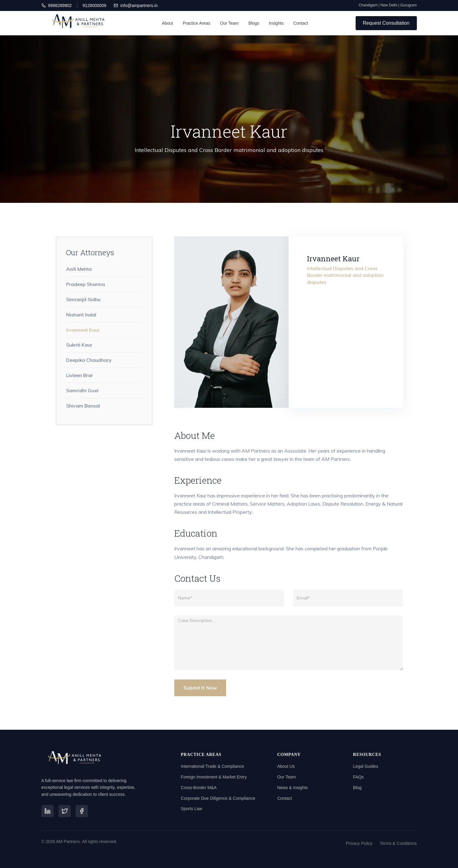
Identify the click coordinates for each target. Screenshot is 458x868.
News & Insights (293, 788)
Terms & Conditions (398, 843)
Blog (357, 788)
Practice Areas (197, 23)
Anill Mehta (79, 269)
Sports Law (191, 809)
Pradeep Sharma (85, 284)
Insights (276, 23)
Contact (301, 23)
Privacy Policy (359, 843)
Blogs (254, 23)
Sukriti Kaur (79, 345)
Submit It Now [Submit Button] (200, 688)
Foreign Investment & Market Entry (214, 777)
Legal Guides (366, 766)
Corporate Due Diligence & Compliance (218, 798)
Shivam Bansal (83, 406)
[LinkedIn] (48, 811)
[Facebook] (82, 811)
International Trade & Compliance (212, 766)
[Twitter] (65, 811)
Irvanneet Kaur (83, 330)
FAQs (359, 777)
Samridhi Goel (82, 390)
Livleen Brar (80, 375)
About (167, 23)
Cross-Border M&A (199, 788)
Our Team (229, 23)
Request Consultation (386, 23)
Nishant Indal (81, 315)
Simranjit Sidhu (83, 299)
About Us (286, 766)
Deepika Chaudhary (89, 360)
